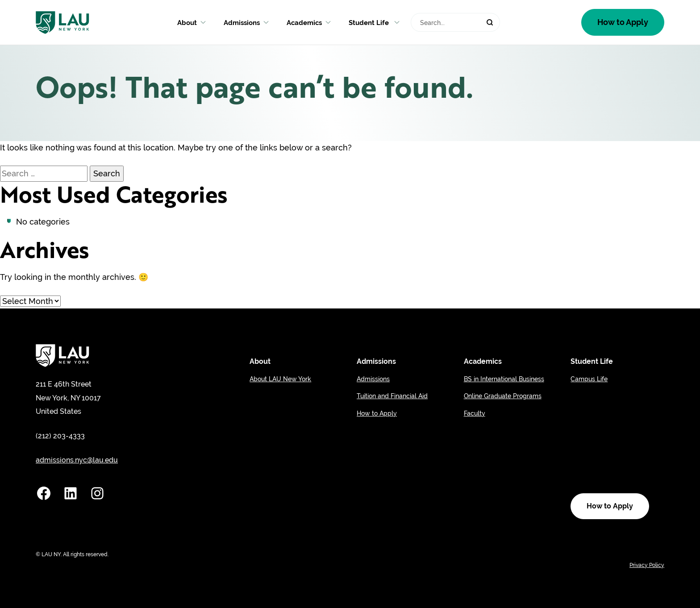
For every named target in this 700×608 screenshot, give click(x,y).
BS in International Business (504, 379)
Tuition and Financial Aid (392, 396)
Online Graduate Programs (503, 396)
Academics (309, 23)
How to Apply (623, 22)
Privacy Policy (647, 565)
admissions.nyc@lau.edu (77, 460)
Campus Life (589, 379)
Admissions (246, 23)
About (192, 23)
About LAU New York (280, 379)
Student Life (374, 23)
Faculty (475, 413)
